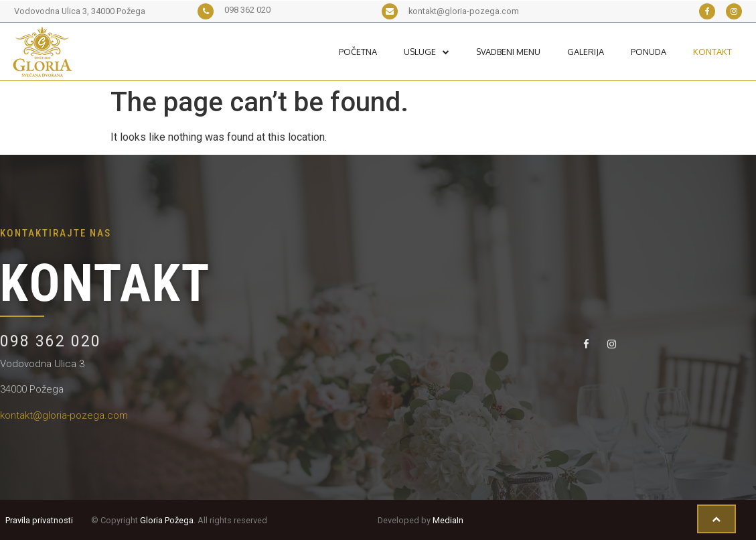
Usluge (427, 52)
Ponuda (649, 52)
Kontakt (712, 52)
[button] (716, 519)
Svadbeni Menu (508, 52)
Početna (358, 52)
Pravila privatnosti (39, 520)
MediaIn (448, 520)
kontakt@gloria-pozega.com (64, 415)
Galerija (586, 52)
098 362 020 (51, 341)
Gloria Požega (167, 520)
